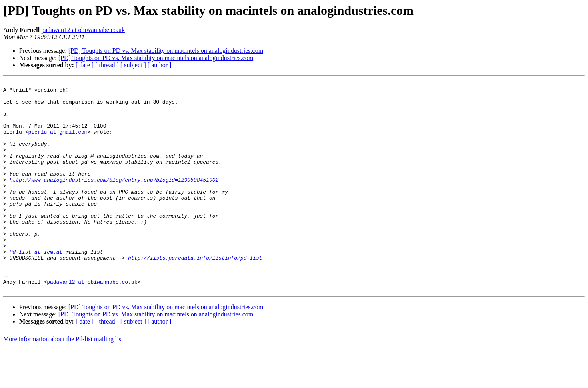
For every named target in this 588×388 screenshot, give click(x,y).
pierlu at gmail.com (58, 142)
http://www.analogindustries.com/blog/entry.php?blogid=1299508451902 (114, 200)
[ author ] (160, 65)
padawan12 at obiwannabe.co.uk (83, 30)
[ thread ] (107, 65)
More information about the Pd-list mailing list (63, 381)
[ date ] (85, 65)
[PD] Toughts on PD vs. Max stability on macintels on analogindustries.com (166, 51)
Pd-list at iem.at (36, 286)
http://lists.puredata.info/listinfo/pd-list (195, 294)
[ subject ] (133, 65)
